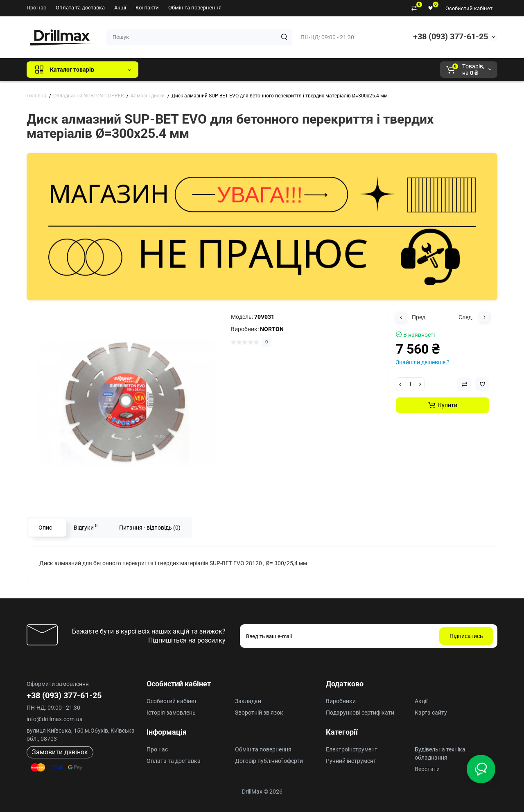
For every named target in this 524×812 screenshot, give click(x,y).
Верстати (427, 769)
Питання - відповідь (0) (150, 528)
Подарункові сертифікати (360, 713)
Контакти (147, 8)
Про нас (36, 8)
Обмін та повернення (195, 8)
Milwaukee (315, 70)
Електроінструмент (352, 749)
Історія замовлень (171, 713)
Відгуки (86, 527)
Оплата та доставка (80, 8)
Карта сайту (431, 713)
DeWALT (228, 70)
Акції (120, 8)
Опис (45, 528)
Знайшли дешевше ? (423, 362)
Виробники (341, 701)
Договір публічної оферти (269, 761)
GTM (199, 70)
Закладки (248, 701)
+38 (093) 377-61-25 (451, 36)
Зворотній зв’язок (259, 713)
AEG (284, 70)
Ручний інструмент (351, 761)
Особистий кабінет (469, 8)
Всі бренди (167, 70)
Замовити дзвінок (60, 752)
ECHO (259, 70)
